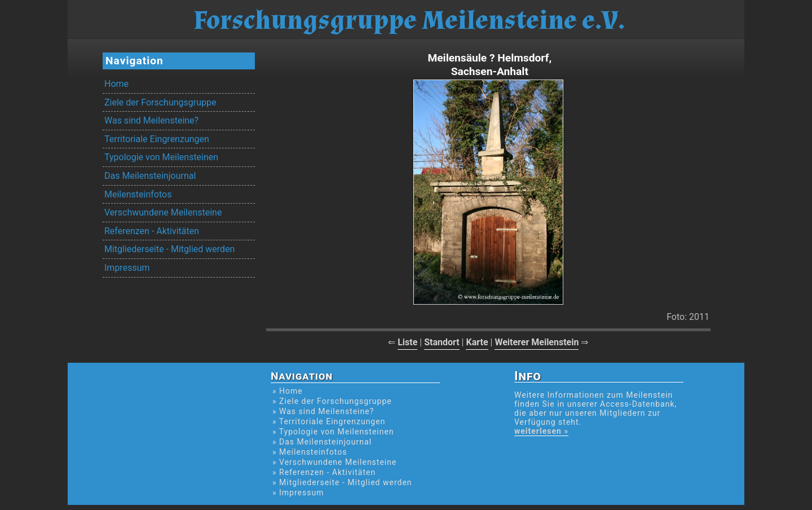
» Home (288, 391)
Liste (407, 342)
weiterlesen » (541, 431)
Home (116, 84)
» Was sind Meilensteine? (323, 411)
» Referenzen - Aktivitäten (324, 472)
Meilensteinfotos (138, 194)
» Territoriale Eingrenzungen (329, 421)
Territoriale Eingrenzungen (157, 139)
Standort (442, 342)
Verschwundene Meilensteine (163, 212)
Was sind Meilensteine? (151, 120)
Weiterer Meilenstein (537, 342)
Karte (477, 342)
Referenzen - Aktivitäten (152, 231)
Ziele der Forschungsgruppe (160, 102)
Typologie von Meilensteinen (161, 157)
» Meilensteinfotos (310, 452)
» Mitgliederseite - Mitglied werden (342, 482)
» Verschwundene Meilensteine (334, 462)
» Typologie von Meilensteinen (333, 432)
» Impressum (298, 493)
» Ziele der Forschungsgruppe (332, 401)
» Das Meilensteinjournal (322, 442)
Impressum (127, 268)
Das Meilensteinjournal (150, 176)
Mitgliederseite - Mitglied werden (169, 249)
